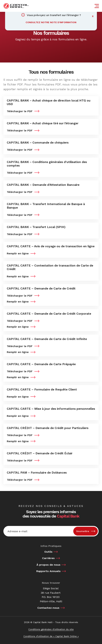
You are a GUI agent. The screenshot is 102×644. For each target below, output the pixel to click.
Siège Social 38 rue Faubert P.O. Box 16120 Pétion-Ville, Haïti (51, 595)
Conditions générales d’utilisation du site (51, 629)
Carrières (48, 558)
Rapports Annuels (48, 571)
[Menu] (97, 6)
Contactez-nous (48, 608)
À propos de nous (48, 565)
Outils (48, 552)
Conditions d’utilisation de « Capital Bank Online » (51, 636)
